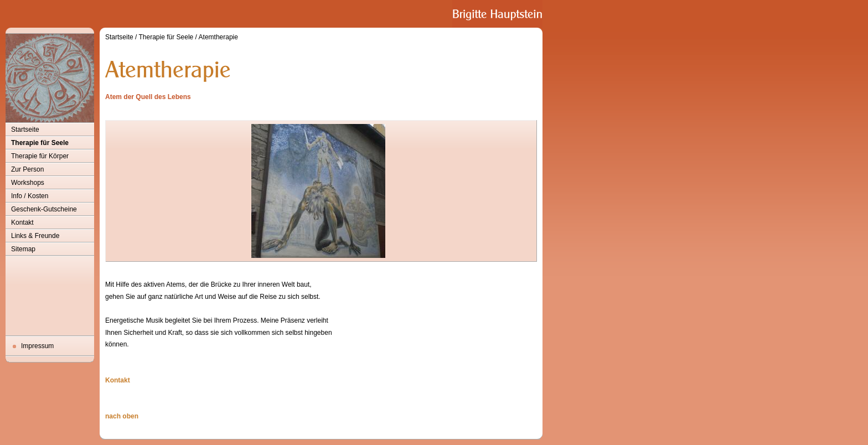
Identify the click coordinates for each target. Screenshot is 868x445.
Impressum (37, 346)
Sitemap (23, 249)
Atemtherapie (218, 37)
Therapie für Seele (40, 143)
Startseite (25, 130)
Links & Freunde (35, 236)
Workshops (28, 183)
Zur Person (27, 169)
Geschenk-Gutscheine (44, 209)
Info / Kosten (30, 196)
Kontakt (22, 222)
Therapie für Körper (40, 156)
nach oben (122, 416)
